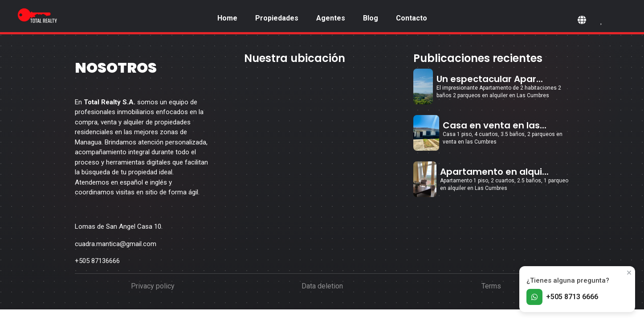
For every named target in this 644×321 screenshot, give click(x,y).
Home (227, 18)
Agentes (331, 18)
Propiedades (277, 18)
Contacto (412, 18)
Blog (371, 18)
